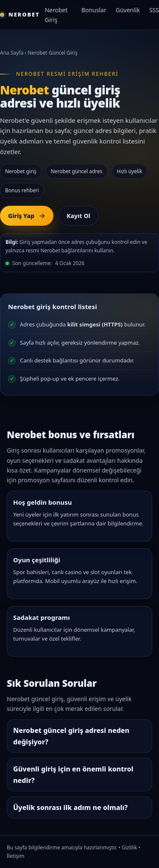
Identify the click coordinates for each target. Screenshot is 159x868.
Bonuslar (94, 10)
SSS (154, 10)
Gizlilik (129, 847)
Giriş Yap (27, 216)
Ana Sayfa (12, 53)
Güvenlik (128, 10)
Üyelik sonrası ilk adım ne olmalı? (70, 807)
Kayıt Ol (78, 216)
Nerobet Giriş (56, 15)
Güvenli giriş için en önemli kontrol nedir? (73, 774)
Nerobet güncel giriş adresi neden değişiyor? (71, 736)
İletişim (15, 856)
